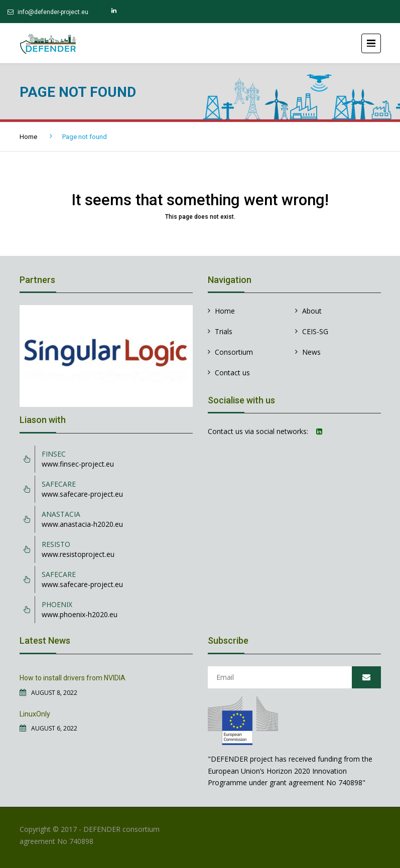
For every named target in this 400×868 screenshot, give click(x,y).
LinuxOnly (35, 714)
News (311, 352)
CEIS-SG (315, 331)
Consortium (234, 352)
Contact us (232, 373)
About (312, 311)
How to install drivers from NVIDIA (73, 678)
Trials (224, 331)
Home (28, 137)
